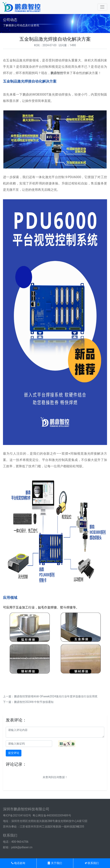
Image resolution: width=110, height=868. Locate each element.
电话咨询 (18, 863)
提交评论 (14, 753)
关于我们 (55, 863)
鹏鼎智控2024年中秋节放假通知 (34, 702)
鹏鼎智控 (57, 73)
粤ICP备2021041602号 (17, 815)
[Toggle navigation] (102, 7)
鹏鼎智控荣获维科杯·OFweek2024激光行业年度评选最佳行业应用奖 (56, 696)
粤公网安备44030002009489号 (52, 815)
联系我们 (92, 863)
